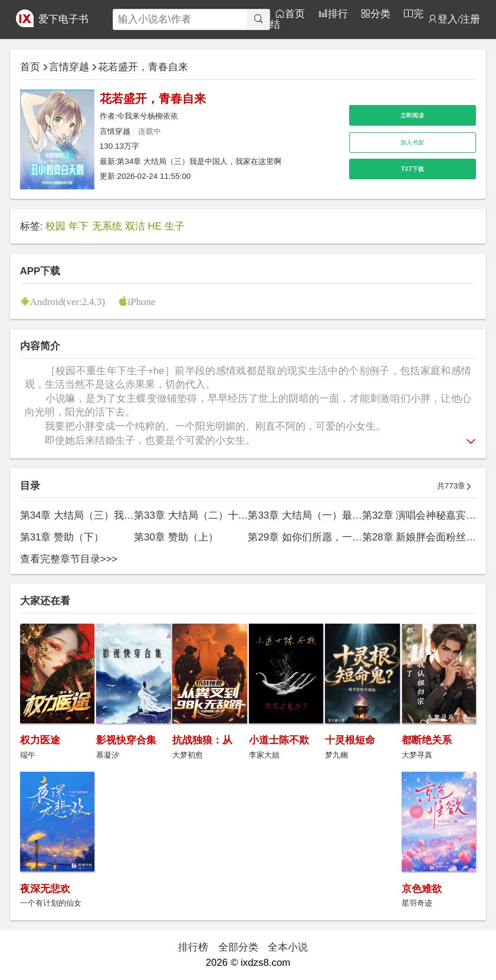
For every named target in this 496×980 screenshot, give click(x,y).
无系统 (107, 226)
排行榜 (193, 947)
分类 (380, 13)
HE (155, 226)
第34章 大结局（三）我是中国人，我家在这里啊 (199, 161)
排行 (338, 13)
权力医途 (40, 740)
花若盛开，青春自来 (143, 67)
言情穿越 (69, 67)
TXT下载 (413, 169)
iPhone (142, 301)
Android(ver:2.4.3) (68, 301)
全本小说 (288, 947)
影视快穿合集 (126, 740)
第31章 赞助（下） (62, 537)
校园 (55, 226)
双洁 (135, 226)
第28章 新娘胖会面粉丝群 (419, 537)
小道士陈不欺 (279, 740)
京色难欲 (422, 889)
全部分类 (238, 947)
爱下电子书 (63, 19)
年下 (78, 226)
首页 (295, 13)
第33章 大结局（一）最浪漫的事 (320, 515)
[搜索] (258, 19)
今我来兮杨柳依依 (147, 116)
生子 (175, 226)
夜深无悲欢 (45, 889)
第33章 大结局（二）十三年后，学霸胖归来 (231, 515)
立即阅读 (412, 115)
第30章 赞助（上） (176, 537)
